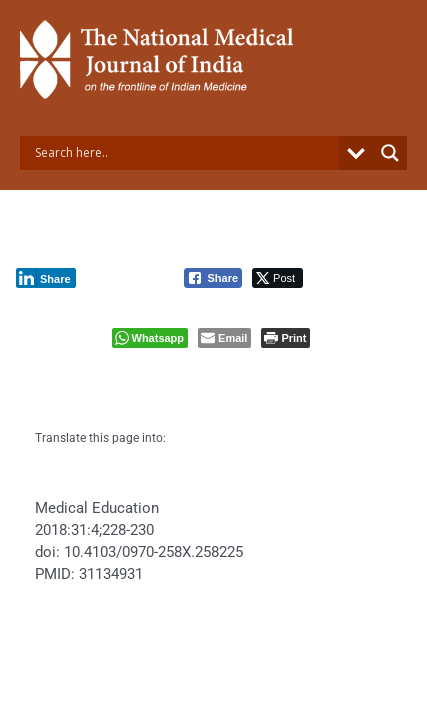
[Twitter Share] (277, 278)
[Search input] (184, 153)
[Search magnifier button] (390, 153)
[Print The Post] (285, 338)
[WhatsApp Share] (150, 338)
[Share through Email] (224, 338)
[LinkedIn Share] (46, 278)
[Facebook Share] (213, 278)
